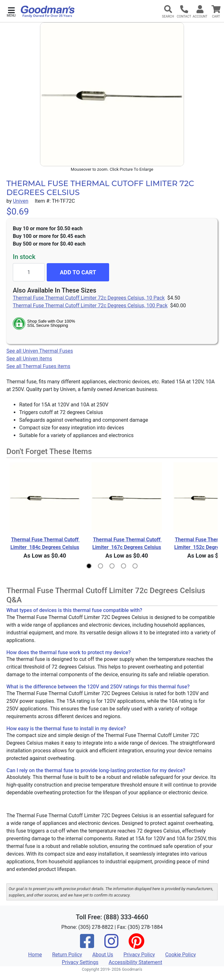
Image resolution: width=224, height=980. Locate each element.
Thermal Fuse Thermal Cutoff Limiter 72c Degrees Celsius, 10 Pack (89, 298)
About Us (103, 955)
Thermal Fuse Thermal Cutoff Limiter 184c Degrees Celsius (45, 543)
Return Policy (67, 955)
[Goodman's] (48, 12)
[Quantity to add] (29, 272)
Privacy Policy (139, 955)
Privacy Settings (80, 962)
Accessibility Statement (135, 962)
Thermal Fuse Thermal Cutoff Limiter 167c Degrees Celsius (127, 543)
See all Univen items (29, 359)
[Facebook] (87, 945)
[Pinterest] (136, 945)
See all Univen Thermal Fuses (40, 351)
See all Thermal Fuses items (38, 366)
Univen (20, 201)
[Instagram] (111, 945)
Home (35, 955)
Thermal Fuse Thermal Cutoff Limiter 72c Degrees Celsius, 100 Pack (90, 306)
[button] (11, 11)
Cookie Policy (180, 955)
